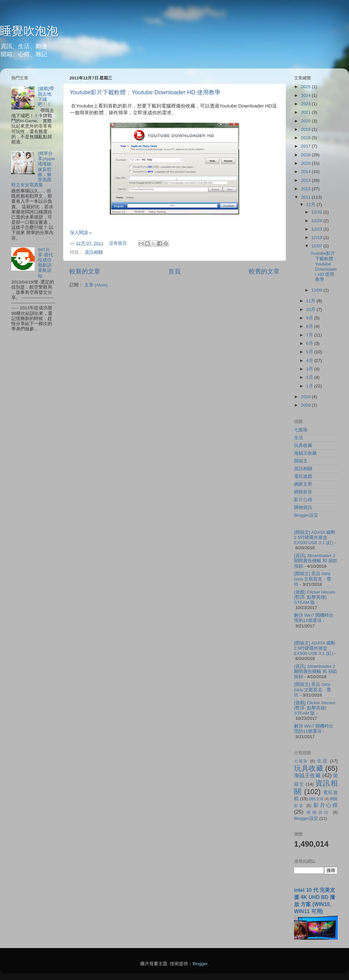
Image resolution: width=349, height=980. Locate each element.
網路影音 (303, 492)
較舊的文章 (264, 271)
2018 (306, 138)
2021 (306, 112)
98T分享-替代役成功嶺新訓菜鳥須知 (45, 263)
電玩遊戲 (303, 476)
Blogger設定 (306, 515)
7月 (310, 335)
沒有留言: (119, 243)
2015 (306, 163)
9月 (310, 318)
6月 (310, 343)
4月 (310, 361)
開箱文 (301, 461)
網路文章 (303, 484)
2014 (306, 172)
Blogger (200, 964)
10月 (311, 309)
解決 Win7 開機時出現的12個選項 (314, 618)
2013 (306, 180)
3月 (310, 369)
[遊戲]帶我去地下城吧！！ (46, 97)
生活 (299, 438)
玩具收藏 (303, 445)
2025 (306, 87)
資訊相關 (94, 252)
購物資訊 (303, 507)
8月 (310, 326)
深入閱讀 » (81, 233)
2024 (306, 95)
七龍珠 (301, 430)
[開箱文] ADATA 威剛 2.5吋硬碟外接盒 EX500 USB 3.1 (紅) (315, 537)
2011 (306, 197)
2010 (306, 397)
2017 (306, 146)
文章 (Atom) (96, 285)
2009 (306, 405)
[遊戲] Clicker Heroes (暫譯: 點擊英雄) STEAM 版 (315, 597)
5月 (310, 352)
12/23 (317, 229)
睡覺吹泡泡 (29, 31)
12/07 (317, 246)
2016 (306, 155)
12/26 (317, 221)
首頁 (174, 271)
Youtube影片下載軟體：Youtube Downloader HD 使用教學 (145, 92)
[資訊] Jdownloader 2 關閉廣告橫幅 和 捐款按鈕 (316, 561)
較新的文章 (85, 271)
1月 (310, 386)
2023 (306, 104)
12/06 (317, 290)
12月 (311, 205)
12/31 (317, 212)
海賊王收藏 (305, 453)
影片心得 (303, 500)
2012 (306, 189)
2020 (306, 121)
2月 (310, 377)
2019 (306, 129)
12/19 (317, 237)
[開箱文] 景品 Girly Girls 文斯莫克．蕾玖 (313, 579)
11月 (311, 301)
